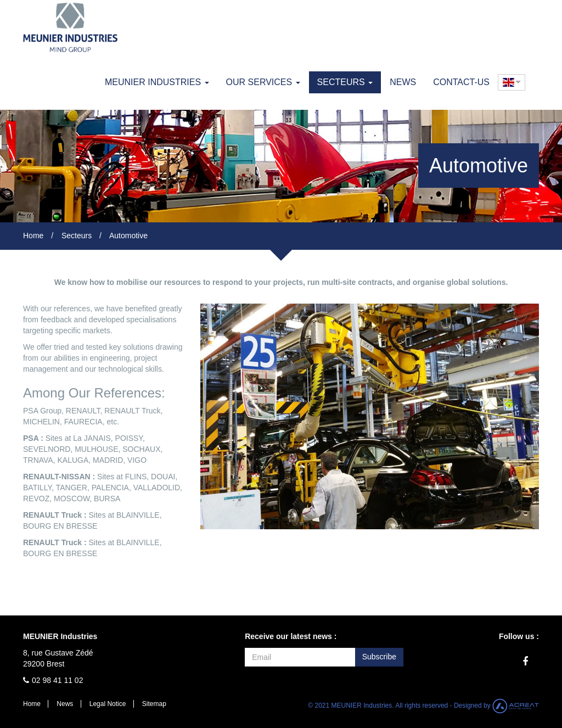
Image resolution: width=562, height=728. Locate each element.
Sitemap (154, 704)
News (403, 82)
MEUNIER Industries (157, 82)
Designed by (496, 705)
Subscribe (379, 657)
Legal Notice (108, 704)
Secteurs (345, 82)
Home (33, 236)
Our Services (263, 82)
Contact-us (461, 82)
